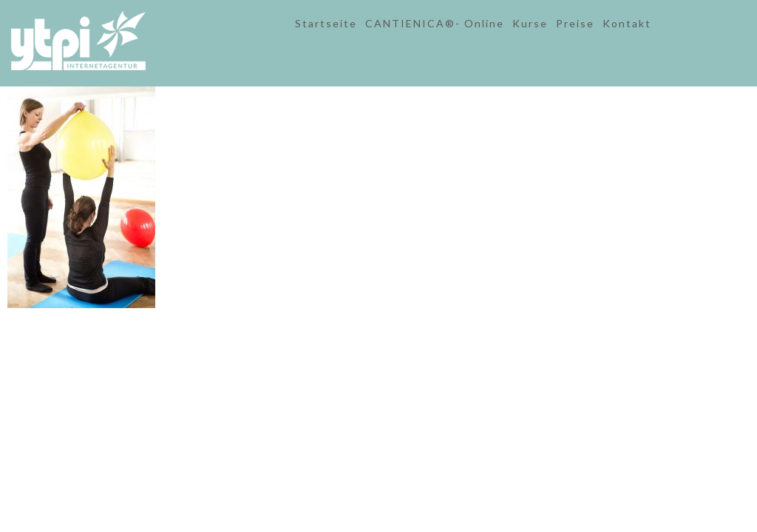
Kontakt (627, 23)
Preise (575, 23)
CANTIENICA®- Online (435, 23)
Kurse (530, 23)
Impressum (368, 336)
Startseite (326, 23)
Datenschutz (426, 336)
